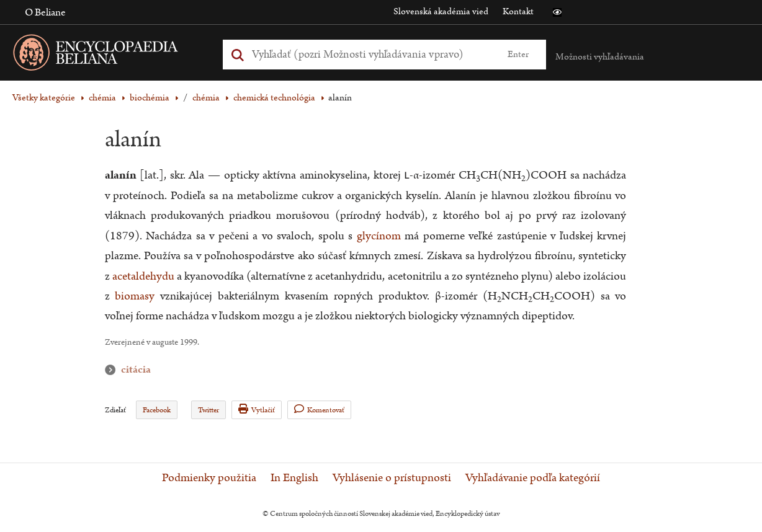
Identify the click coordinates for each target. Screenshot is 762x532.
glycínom (379, 236)
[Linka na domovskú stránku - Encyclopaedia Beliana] (115, 55)
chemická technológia (274, 98)
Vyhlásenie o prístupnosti (392, 478)
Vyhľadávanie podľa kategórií (533, 478)
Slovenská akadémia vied (441, 11)
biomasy (135, 296)
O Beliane (45, 12)
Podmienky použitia (209, 478)
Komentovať (319, 410)
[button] (557, 12)
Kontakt (518, 11)
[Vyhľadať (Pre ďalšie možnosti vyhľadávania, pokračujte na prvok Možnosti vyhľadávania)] (370, 54)
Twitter (208, 410)
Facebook (157, 410)
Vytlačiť (257, 410)
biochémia (150, 98)
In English (294, 478)
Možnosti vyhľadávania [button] (600, 57)
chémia (102, 98)
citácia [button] (113, 370)
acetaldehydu (143, 276)
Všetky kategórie (44, 98)
